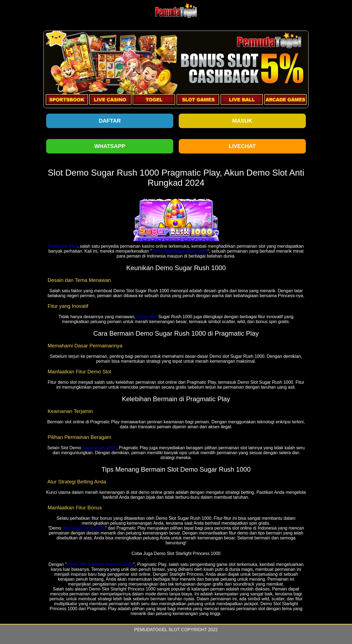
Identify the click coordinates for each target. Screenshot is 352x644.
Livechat (242, 146)
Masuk (242, 121)
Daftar (110, 121)
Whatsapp (110, 146)
